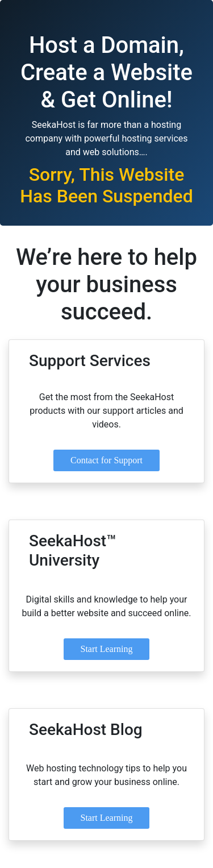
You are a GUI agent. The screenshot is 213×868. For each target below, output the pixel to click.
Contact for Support (106, 460)
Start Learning (107, 649)
